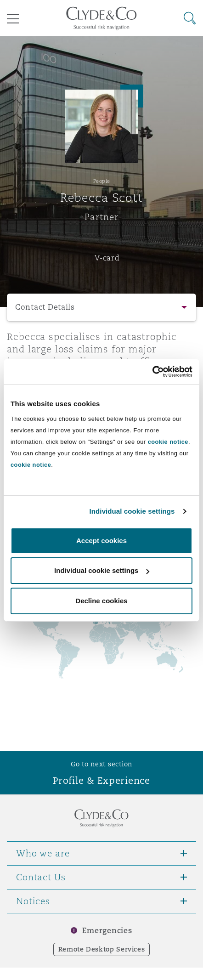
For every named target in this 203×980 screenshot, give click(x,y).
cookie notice (168, 442)
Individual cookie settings (132, 511)
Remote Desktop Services (102, 949)
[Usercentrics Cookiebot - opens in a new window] (152, 372)
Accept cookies (101, 541)
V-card (107, 258)
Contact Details (45, 307)
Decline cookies (101, 601)
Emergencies (107, 931)
